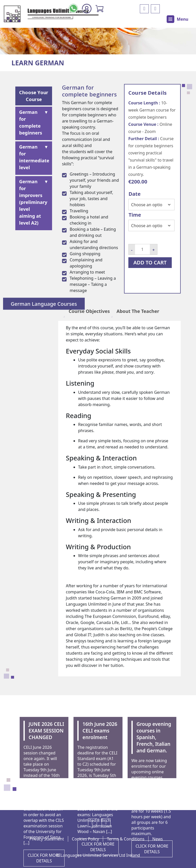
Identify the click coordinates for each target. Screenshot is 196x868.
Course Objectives (89, 311)
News (158, 839)
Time (135, 215)
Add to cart (150, 262)
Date (135, 194)
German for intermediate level (34, 157)
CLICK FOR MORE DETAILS (44, 858)
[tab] (89, 311)
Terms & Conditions (126, 839)
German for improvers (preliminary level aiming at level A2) (33, 202)
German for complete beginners (31, 122)
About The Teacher (138, 311)
